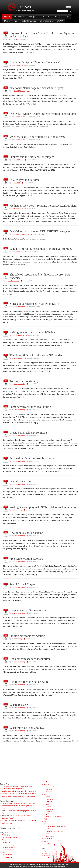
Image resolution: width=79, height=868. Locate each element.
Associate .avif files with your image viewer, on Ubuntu (20, 794)
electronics (8, 842)
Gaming (57, 17)
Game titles (50, 792)
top (67, 864)
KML (48, 829)
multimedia (50, 799)
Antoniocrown (6, 806)
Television (17, 65)
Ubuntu (48, 807)
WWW (60, 21)
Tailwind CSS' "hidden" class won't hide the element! (19, 791)
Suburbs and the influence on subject (32, 157)
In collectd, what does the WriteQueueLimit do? (17, 786)
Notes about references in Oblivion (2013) (35, 304)
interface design (10, 847)
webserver (49, 809)
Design (32, 17)
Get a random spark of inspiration (30, 659)
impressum (23, 866)
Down (48, 844)
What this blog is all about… (27, 728)
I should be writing (21, 481)
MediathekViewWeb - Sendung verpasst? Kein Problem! (44, 206)
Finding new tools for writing (27, 636)
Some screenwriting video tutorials (30, 407)
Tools (48, 804)
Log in (46, 851)
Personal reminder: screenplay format (32, 458)
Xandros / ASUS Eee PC (54, 817)
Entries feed (48, 853)
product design (9, 850)
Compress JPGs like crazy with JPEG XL (15, 789)
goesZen (24, 7)
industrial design (10, 845)
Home (7, 17)
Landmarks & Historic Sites (55, 831)
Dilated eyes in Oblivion (24, 180)
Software (49, 802)
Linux (67, 17)
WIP (48, 814)
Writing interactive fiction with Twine (32, 332)
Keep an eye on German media (28, 610)
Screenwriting (15, 281)
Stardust (43, 864)
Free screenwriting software (26, 559)
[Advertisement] (17, 766)
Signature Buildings (11, 837)
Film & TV (44, 17)
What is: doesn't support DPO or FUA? (22, 803)
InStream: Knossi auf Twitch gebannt (38, 866)
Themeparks (50, 836)
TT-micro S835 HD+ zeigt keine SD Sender (36, 355)
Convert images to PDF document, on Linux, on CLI (19, 796)
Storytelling (21, 335)
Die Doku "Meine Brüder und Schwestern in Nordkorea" (44, 114)
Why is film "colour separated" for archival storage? (41, 249)
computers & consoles (53, 787)
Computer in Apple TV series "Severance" (35, 62)
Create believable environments (28, 433)
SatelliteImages (29, 21)
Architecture (19, 17)
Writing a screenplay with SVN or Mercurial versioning (43, 507)
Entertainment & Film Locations (56, 826)
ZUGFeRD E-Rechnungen (57, 866)
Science (49, 834)
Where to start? (19, 705)
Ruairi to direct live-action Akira (29, 682)
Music (7, 21)
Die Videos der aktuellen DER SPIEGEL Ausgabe (40, 231)
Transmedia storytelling (24, 381)
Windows (49, 812)
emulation (49, 789)
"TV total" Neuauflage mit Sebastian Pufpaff (36, 88)
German (49, 797)
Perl (16, 21)
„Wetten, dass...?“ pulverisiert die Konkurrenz (37, 137)
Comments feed (49, 856)
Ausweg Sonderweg (8, 821)
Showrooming (46, 21)
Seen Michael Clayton (23, 584)
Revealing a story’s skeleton (26, 533)
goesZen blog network (22, 864)
